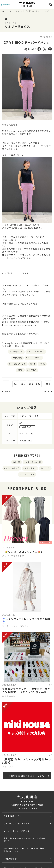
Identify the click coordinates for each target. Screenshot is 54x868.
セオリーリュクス (16, 11)
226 (34, 384)
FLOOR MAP (27, 427)
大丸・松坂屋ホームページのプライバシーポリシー (24, 840)
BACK (6, 391)
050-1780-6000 (29, 808)
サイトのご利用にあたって (17, 823)
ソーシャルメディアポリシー (18, 831)
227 (41, 384)
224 (20, 384)
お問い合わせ (10, 859)
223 (13, 384)
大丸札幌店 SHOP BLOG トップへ (29, 776)
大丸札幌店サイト (12, 816)
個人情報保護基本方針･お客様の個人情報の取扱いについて (25, 850)
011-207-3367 (27, 434)
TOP (4, 11)
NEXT (48, 391)
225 (27, 384)
